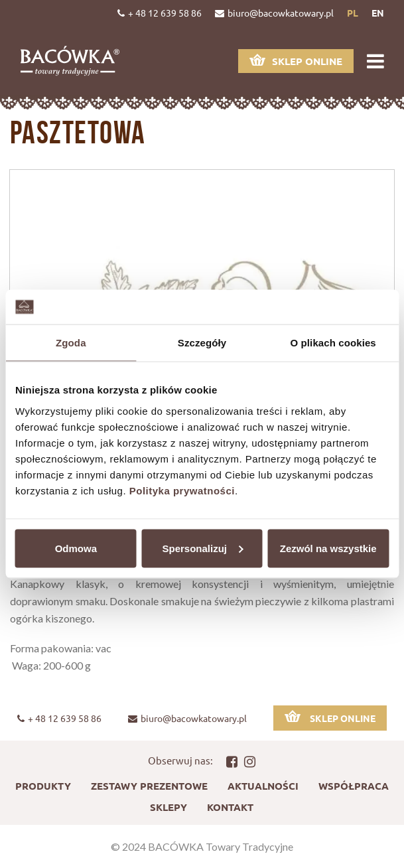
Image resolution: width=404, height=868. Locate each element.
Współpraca (354, 786)
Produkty (43, 786)
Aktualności (263, 786)
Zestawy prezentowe (149, 786)
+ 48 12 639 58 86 (160, 13)
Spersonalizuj (202, 548)
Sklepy (168, 807)
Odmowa (76, 548)
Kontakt (230, 807)
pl (353, 13)
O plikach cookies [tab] (333, 343)
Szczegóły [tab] (202, 343)
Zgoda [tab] (71, 343)
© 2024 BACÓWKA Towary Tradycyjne (202, 846)
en (378, 13)
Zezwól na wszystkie (328, 548)
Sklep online (296, 61)
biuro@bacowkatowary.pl (274, 13)
